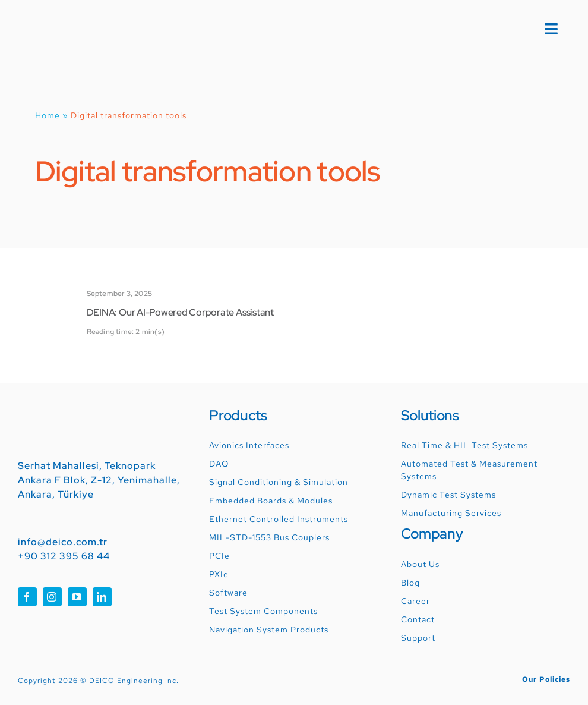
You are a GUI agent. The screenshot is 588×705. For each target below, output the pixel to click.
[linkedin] (102, 597)
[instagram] (52, 597)
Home (48, 115)
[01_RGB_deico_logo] (60, 22)
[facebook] (27, 597)
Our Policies (546, 679)
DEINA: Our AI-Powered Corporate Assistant (180, 312)
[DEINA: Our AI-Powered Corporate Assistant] (47, 300)
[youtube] (77, 597)
